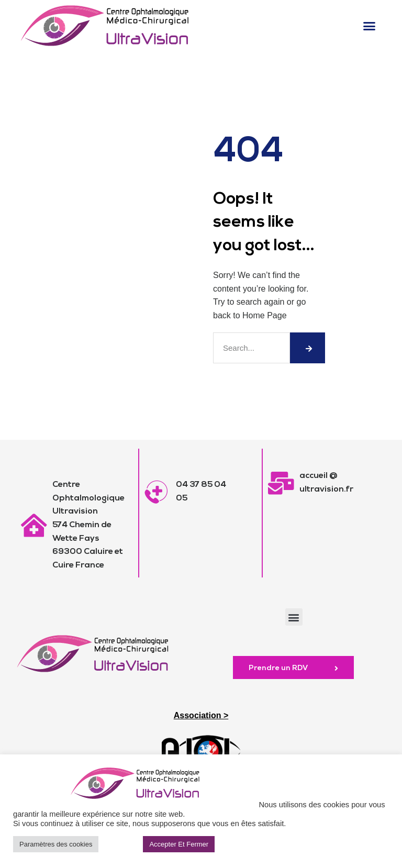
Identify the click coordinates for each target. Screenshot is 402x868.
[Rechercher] (308, 348)
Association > (201, 715)
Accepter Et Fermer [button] (179, 844)
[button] (369, 26)
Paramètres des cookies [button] (56, 844)
